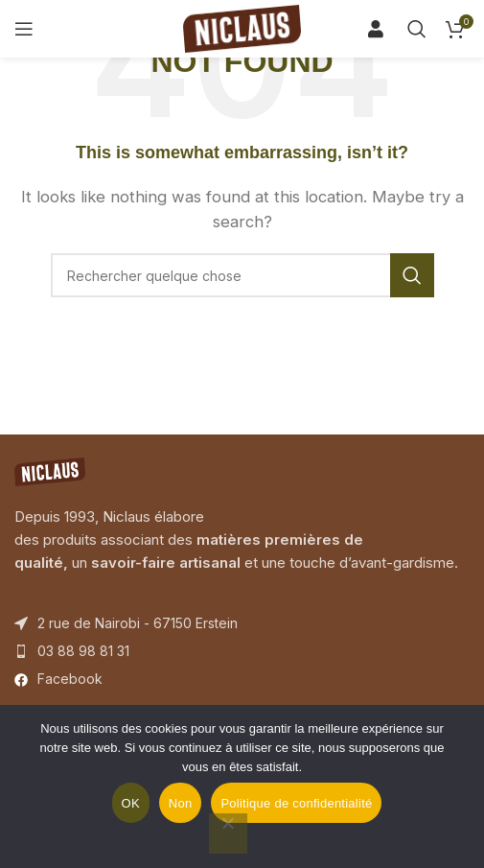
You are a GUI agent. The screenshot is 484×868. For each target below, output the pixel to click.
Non (181, 803)
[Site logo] (242, 27)
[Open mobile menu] (24, 29)
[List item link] (242, 651)
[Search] (383, 29)
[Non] (228, 833)
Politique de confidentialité (296, 803)
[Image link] (50, 470)
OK (131, 803)
